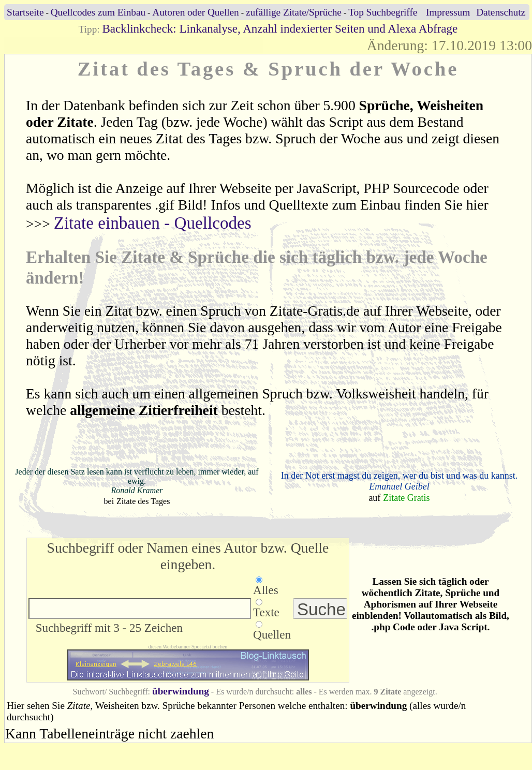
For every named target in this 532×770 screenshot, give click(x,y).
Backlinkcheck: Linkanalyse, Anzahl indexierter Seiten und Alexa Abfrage (280, 28)
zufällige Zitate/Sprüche (294, 12)
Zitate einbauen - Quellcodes (153, 223)
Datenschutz (501, 12)
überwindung (181, 691)
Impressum (448, 12)
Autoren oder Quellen (195, 12)
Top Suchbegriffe (383, 12)
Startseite (25, 12)
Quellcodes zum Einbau (98, 12)
